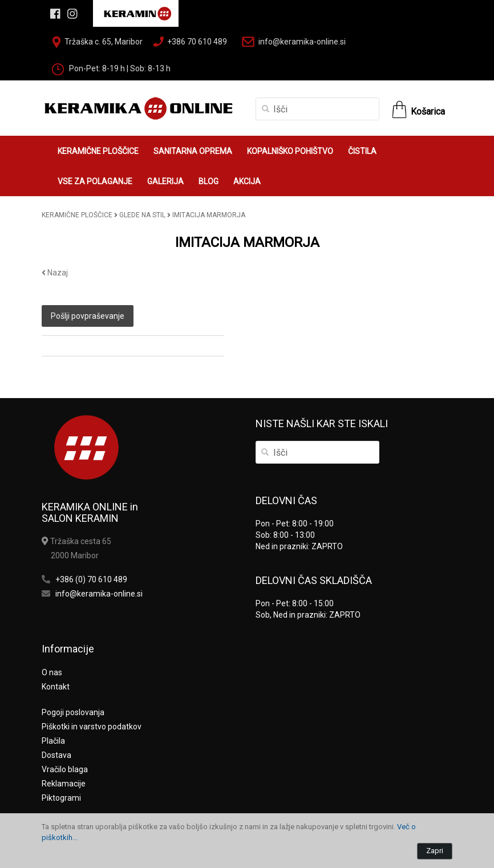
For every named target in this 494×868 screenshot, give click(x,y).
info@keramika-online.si (302, 42)
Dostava (56, 755)
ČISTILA (362, 151)
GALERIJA (165, 181)
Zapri (435, 851)
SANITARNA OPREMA (193, 151)
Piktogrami (61, 798)
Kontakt (56, 687)
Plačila (53, 741)
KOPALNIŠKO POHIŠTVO (290, 151)
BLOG (208, 181)
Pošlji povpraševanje (88, 316)
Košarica (428, 111)
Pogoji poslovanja (73, 712)
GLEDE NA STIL (142, 215)
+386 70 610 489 (197, 42)
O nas (52, 672)
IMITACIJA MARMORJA (209, 215)
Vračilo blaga (65, 769)
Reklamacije (64, 784)
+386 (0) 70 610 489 (91, 579)
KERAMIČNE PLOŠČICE (98, 151)
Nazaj (55, 273)
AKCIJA (247, 181)
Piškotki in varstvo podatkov (92, 727)
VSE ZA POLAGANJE (95, 181)
